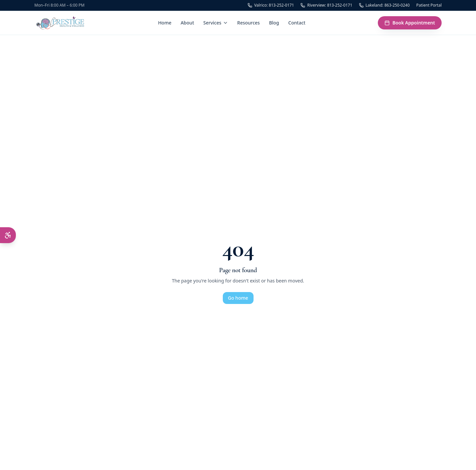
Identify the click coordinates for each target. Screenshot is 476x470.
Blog (274, 23)
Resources (249, 23)
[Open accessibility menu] (8, 235)
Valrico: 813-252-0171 (271, 5)
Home (165, 23)
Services (216, 23)
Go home (238, 298)
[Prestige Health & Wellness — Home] (60, 23)
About (187, 23)
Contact (297, 23)
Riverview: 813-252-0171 (326, 5)
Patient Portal (429, 5)
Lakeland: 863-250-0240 (384, 5)
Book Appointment (410, 23)
